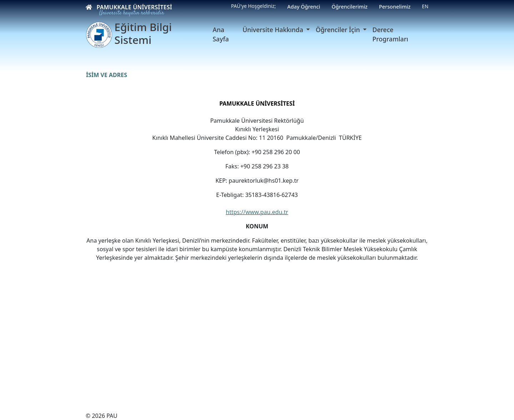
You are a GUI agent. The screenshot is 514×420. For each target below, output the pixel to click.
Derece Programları (390, 34)
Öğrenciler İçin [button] (338, 30)
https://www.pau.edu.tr (257, 212)
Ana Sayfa (221, 34)
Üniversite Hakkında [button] (274, 30)
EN (425, 6)
